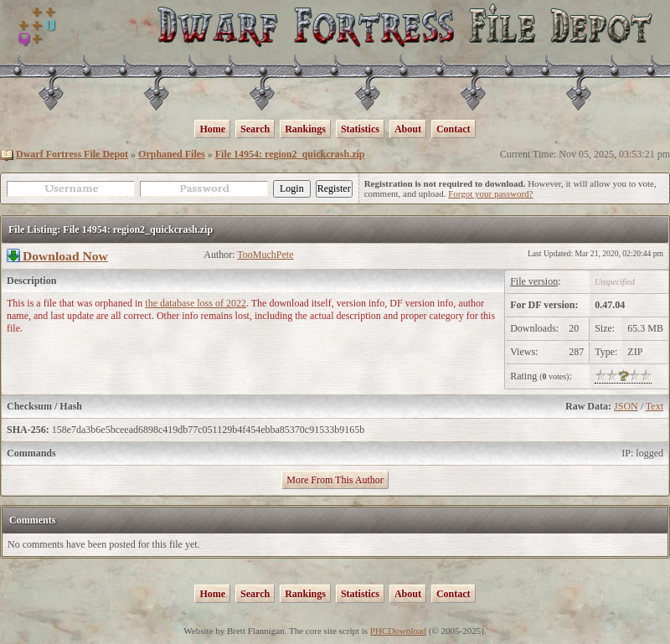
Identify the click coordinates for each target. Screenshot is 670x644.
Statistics (360, 129)
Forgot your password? (490, 193)
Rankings (305, 129)
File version (534, 281)
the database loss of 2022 (196, 303)
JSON (626, 406)
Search (255, 129)
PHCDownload (398, 631)
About (408, 129)
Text (655, 406)
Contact (454, 129)
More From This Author (335, 480)
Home (212, 129)
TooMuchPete (265, 255)
